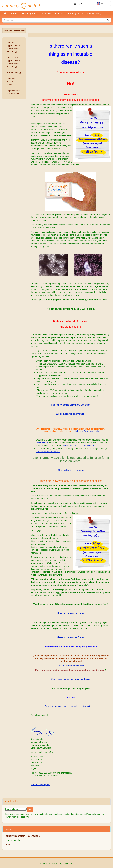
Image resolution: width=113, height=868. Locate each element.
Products (14, 14)
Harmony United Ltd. (21, 6)
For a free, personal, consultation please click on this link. (71, 706)
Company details (75, 14)
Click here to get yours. (71, 414)
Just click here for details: (48, 452)
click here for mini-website (87, 431)
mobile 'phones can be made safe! (78, 446)
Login (78, 4)
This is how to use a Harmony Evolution (71, 405)
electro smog (42, 443)
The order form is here (71, 470)
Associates (46, 14)
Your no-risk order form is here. (71, 679)
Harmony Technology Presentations (22, 836)
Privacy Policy (94, 14)
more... (9, 845)
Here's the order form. (71, 613)
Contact (59, 14)
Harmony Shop (30, 14)
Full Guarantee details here (71, 666)
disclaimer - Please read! (14, 30)
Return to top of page (40, 785)
